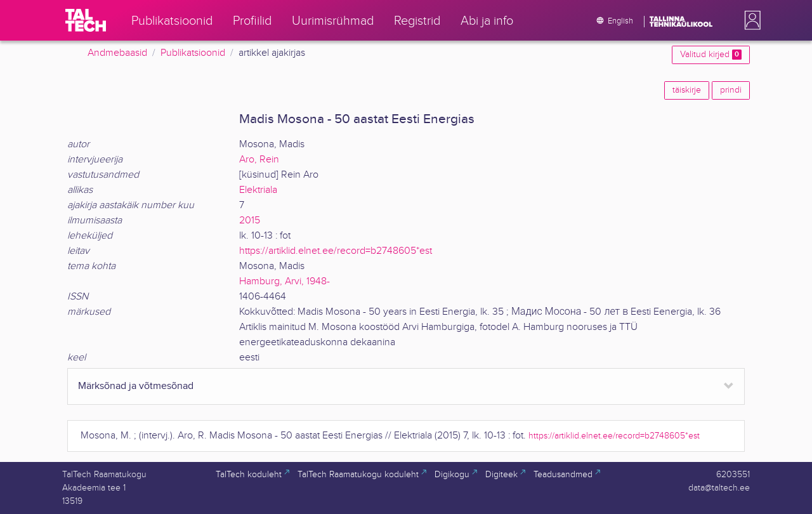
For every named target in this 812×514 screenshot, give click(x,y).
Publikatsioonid (193, 53)
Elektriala (258, 190)
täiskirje (687, 90)
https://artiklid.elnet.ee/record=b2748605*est (336, 251)
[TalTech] (86, 20)
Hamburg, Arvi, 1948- (285, 281)
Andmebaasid (117, 53)
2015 (250, 221)
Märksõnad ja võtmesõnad (136, 386)
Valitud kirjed (711, 55)
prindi (731, 90)
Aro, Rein (259, 160)
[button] (750, 20)
